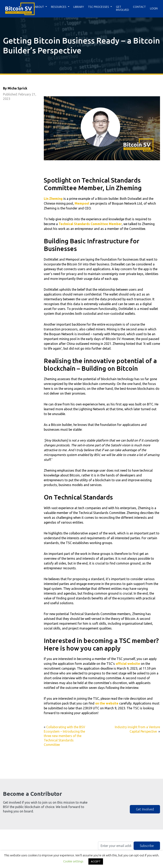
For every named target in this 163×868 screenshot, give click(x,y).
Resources (59, 7)
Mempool (82, 203)
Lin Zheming (53, 199)
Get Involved (122, 8)
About (39, 7)
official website (128, 664)
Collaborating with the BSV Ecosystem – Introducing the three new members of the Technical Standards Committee (64, 736)
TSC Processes (98, 7)
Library (79, 7)
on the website (107, 703)
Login (154, 8)
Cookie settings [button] (73, 861)
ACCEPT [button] (96, 861)
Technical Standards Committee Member (90, 224)
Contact (139, 7)
